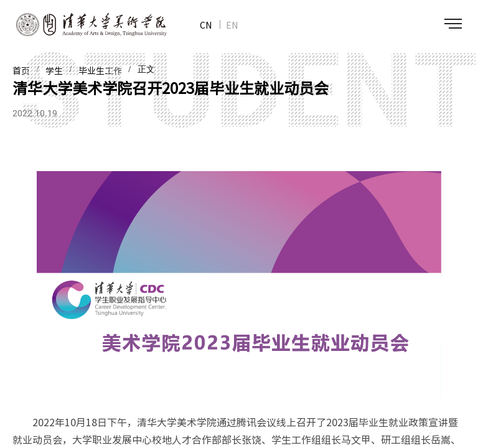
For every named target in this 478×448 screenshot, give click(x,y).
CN (206, 25)
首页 (21, 71)
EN (232, 25)
